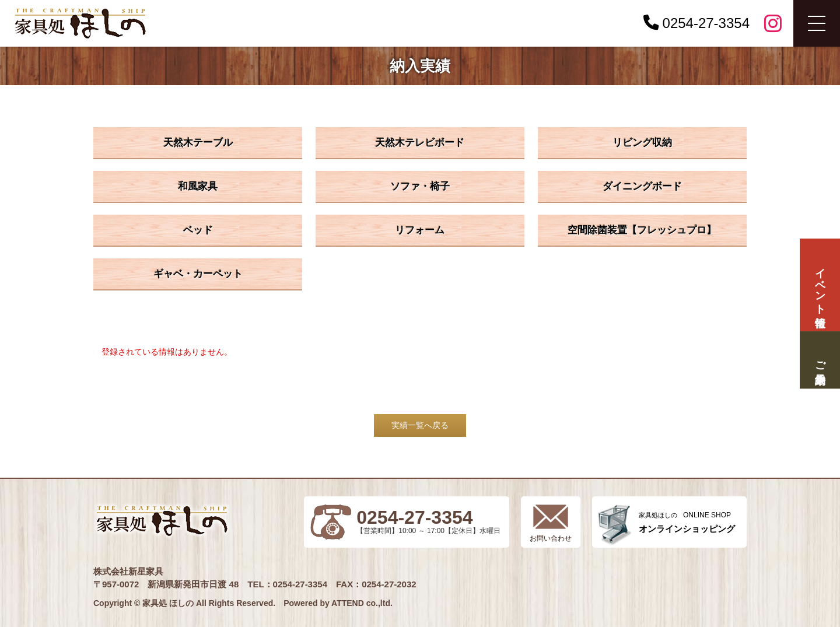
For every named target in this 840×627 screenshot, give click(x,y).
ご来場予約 (820, 360)
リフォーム (420, 230)
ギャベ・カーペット (198, 274)
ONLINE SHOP (687, 522)
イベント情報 (820, 285)
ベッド (198, 230)
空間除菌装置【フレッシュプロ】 (642, 230)
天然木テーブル (198, 143)
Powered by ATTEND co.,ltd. (338, 603)
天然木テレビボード (420, 143)
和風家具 (198, 186)
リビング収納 (642, 143)
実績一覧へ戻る (420, 425)
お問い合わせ (551, 538)
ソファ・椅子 (420, 186)
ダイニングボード (642, 186)
